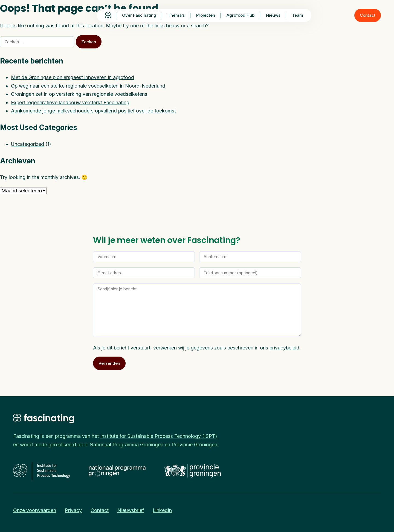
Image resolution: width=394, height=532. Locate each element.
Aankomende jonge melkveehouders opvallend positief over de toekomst (93, 111)
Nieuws (273, 15)
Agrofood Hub (241, 15)
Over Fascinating (139, 15)
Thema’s (176, 15)
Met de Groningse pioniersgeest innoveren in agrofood (73, 77)
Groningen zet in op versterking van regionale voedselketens (80, 94)
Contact (368, 15)
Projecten (206, 15)
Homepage (108, 15)
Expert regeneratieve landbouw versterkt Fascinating (70, 102)
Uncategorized (27, 144)
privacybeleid (284, 348)
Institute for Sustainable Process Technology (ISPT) (159, 436)
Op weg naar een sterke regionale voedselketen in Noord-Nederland (88, 86)
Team (298, 15)
